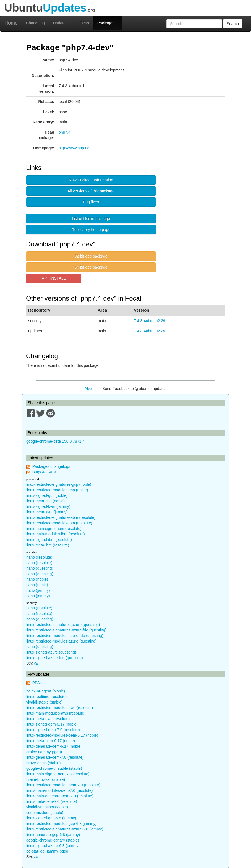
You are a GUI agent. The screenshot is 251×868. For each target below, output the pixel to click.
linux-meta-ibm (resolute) (48, 545)
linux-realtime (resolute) (46, 697)
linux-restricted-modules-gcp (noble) (57, 490)
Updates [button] (62, 23)
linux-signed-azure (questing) (51, 652)
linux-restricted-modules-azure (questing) (61, 641)
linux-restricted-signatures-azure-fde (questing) (66, 630)
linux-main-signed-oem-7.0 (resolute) (58, 774)
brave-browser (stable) (46, 779)
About (90, 389)
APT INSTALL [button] (54, 278)
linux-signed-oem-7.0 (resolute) (53, 730)
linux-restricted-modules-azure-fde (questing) (65, 636)
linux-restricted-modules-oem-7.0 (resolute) (63, 785)
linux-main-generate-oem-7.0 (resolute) (60, 796)
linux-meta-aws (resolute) (48, 719)
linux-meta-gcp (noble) (45, 501)
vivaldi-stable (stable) (45, 702)
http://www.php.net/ (75, 148)
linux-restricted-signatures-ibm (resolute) (61, 517)
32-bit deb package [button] (91, 256)
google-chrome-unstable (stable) (54, 768)
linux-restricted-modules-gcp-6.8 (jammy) (61, 824)
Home (11, 23)
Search (233, 24)
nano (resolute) (39, 557)
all (36, 663)
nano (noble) (37, 579)
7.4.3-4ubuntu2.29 (150, 321)
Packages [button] (108, 23)
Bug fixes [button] (91, 202)
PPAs (84, 23)
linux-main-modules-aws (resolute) (56, 713)
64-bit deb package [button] (91, 267)
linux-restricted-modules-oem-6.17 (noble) (62, 735)
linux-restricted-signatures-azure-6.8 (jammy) (65, 829)
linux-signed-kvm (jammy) (48, 506)
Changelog (35, 23)
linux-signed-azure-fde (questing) (55, 658)
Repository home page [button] (91, 230)
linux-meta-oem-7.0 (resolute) (52, 801)
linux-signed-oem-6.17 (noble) (52, 724)
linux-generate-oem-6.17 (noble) (54, 746)
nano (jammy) (38, 590)
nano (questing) (40, 568)
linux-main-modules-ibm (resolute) (56, 534)
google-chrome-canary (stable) (53, 840)
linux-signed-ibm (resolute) (49, 540)
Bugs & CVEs (44, 472)
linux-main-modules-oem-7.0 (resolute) (59, 790)
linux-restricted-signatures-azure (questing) (63, 625)
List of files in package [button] (91, 219)
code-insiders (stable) (45, 813)
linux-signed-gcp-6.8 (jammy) (51, 818)
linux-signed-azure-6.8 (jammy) (53, 846)
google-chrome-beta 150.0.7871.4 (55, 441)
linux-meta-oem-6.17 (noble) (51, 741)
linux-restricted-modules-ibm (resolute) (59, 523)
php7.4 (65, 132)
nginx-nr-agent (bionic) (46, 691)
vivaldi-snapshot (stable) (47, 807)
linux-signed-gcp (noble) (47, 495)
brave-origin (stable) (44, 763)
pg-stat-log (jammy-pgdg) (48, 851)
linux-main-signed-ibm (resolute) (54, 529)
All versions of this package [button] (91, 191)
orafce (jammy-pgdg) (44, 752)
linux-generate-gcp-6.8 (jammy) (53, 835)
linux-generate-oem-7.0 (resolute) (55, 757)
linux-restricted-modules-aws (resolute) (60, 708)
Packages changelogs (51, 466)
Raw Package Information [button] (91, 180)
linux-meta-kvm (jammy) (47, 512)
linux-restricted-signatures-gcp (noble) (59, 484)
